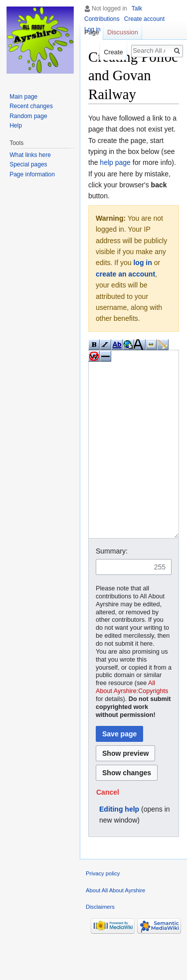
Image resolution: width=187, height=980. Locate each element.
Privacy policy (103, 911)
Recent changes (31, 106)
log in (142, 263)
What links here (30, 155)
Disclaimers (100, 944)
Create (113, 52)
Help (16, 126)
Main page (23, 97)
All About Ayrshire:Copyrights (132, 724)
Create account (144, 19)
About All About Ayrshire (115, 928)
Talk (137, 8)
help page (115, 162)
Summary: (112, 588)
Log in (93, 29)
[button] (108, 830)
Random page (28, 116)
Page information (32, 174)
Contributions (102, 19)
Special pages (28, 164)
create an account (125, 274)
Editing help (119, 846)
